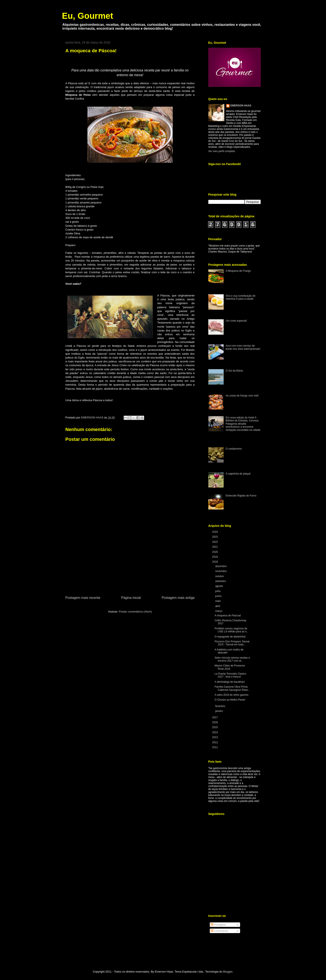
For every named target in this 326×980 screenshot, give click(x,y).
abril (218, 606)
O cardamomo (234, 449)
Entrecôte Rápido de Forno (241, 496)
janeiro (219, 711)
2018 (215, 562)
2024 (215, 532)
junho (219, 596)
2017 (215, 717)
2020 (215, 552)
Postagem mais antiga (178, 598)
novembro (221, 571)
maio (218, 601)
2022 (215, 542)
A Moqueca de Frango (238, 271)
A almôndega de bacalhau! (230, 682)
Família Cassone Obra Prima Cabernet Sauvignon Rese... (232, 688)
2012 (215, 742)
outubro (220, 576)
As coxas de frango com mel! (242, 396)
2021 (215, 547)
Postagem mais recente (83, 598)
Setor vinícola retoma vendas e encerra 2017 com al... (232, 659)
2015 (215, 727)
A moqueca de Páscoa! (228, 616)
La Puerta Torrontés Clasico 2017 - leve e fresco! (230, 675)
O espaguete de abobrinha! (230, 637)
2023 (215, 537)
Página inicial (131, 598)
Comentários (220, 931)
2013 (215, 737)
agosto (219, 586)
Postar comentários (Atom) (135, 612)
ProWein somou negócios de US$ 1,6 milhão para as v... (231, 630)
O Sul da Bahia (234, 371)
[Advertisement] (130, 563)
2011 (215, 747)
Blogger (228, 972)
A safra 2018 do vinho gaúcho (231, 695)
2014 (215, 732)
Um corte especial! (236, 321)
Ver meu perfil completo (222, 151)
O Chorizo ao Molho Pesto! (230, 700)
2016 (215, 722)
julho (218, 591)
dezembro (221, 566)
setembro (221, 581)
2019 (215, 557)
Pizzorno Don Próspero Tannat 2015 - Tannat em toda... (232, 643)
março (219, 611)
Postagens (218, 925)
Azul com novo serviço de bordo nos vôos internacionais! (243, 347)
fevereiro (220, 706)
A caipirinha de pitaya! (238, 474)
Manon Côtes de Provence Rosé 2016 (230, 667)
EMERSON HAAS (241, 106)
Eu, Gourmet (88, 16)
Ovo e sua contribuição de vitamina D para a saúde (240, 297)
